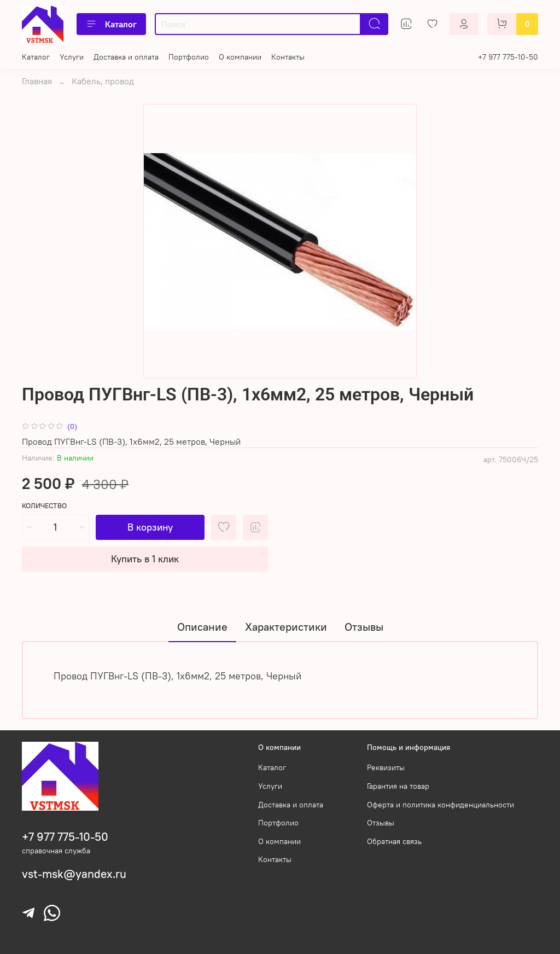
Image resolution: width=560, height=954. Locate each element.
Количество (44, 506)
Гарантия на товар (398, 786)
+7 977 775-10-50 (508, 57)
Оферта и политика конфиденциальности (441, 805)
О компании (240, 57)
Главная (37, 81)
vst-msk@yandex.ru (74, 874)
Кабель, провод (103, 81)
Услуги (72, 57)
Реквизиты (386, 767)
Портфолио (189, 57)
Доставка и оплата (126, 57)
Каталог (111, 24)
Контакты (288, 57)
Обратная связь (394, 841)
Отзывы (381, 823)
